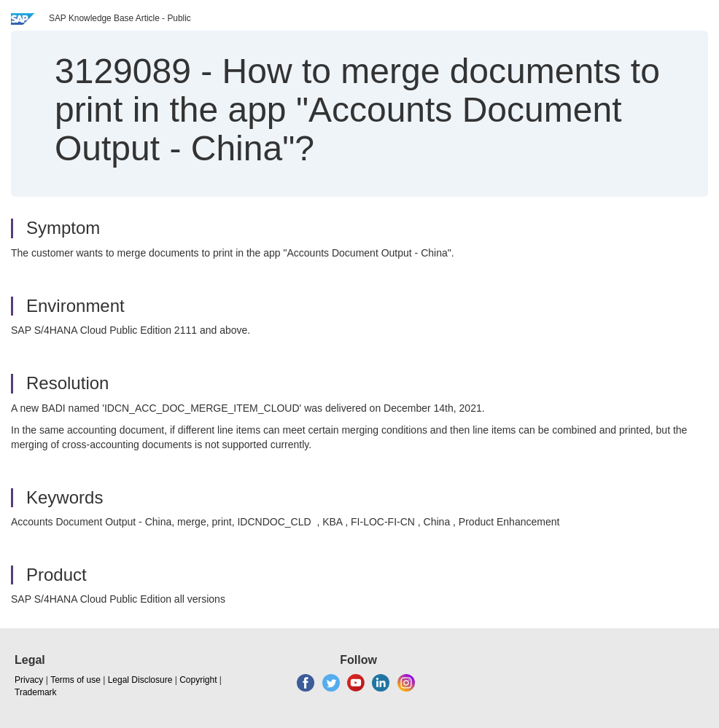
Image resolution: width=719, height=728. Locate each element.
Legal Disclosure (140, 680)
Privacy (29, 680)
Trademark (36, 692)
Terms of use (75, 680)
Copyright (198, 680)
